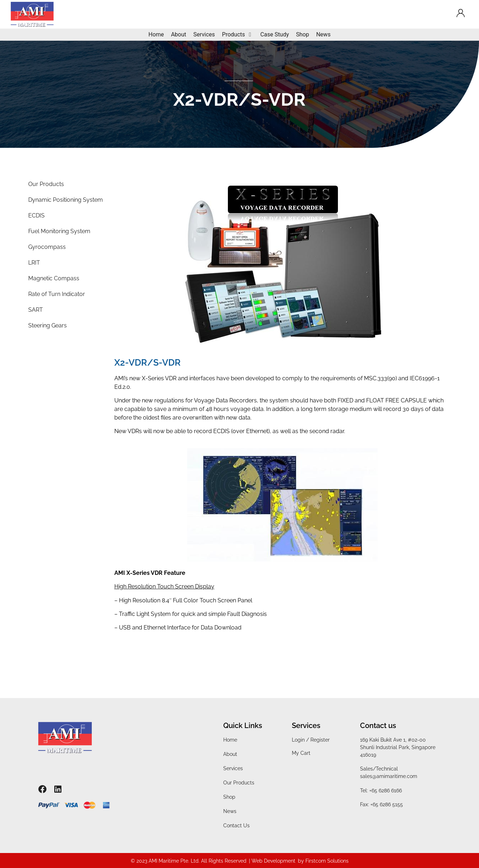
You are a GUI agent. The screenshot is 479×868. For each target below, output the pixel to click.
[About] (179, 35)
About (230, 754)
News (230, 811)
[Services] (204, 35)
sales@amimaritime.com (389, 776)
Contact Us (236, 826)
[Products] (238, 35)
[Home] (156, 35)
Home (230, 740)
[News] (323, 35)
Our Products (239, 783)
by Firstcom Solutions (323, 861)
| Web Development (272, 861)
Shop (229, 797)
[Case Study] (275, 35)
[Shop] (303, 35)
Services (233, 768)
